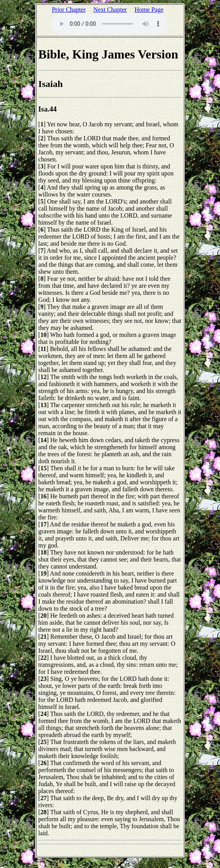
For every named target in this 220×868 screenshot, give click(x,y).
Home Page (149, 10)
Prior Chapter (69, 10)
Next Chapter (110, 10)
